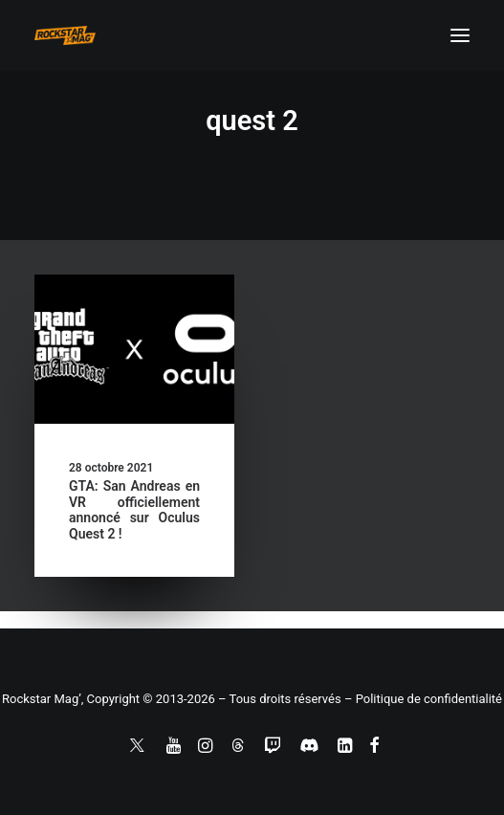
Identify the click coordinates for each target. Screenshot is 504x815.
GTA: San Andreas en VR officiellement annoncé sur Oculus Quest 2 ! (134, 510)
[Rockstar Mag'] (65, 35)
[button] (460, 35)
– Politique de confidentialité (423, 699)
